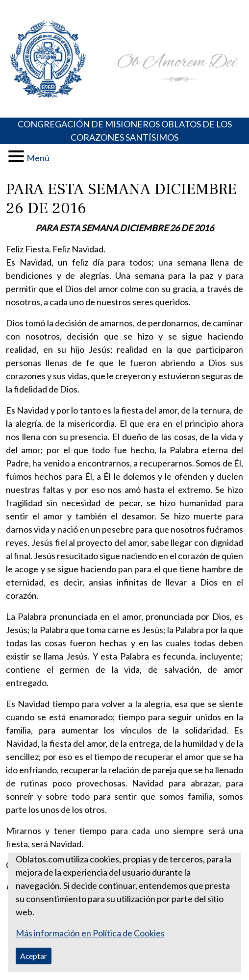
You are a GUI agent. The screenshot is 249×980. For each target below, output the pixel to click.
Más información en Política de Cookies (90, 933)
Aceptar (34, 956)
